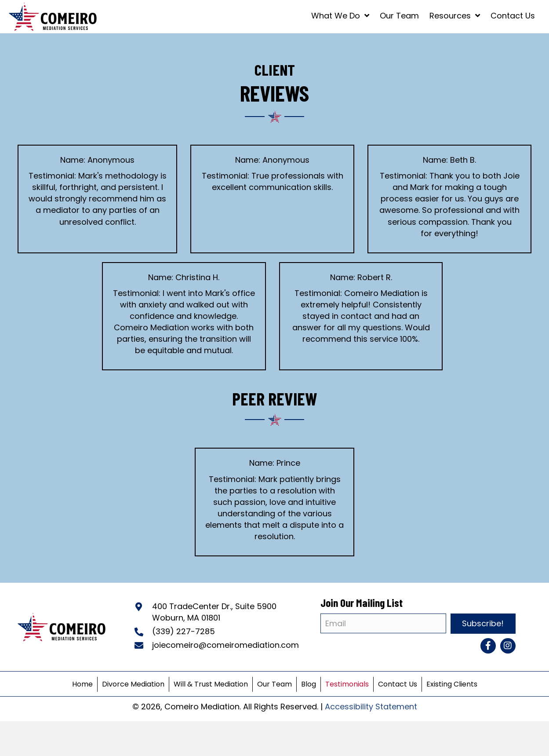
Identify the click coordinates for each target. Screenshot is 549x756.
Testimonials (347, 684)
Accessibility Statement (371, 707)
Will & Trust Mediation (211, 684)
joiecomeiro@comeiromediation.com (225, 645)
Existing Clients (452, 684)
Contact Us (398, 684)
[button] (488, 646)
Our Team (274, 684)
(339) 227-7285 (184, 631)
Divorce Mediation (133, 684)
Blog (309, 684)
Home (82, 684)
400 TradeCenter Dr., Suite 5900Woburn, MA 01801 (214, 612)
